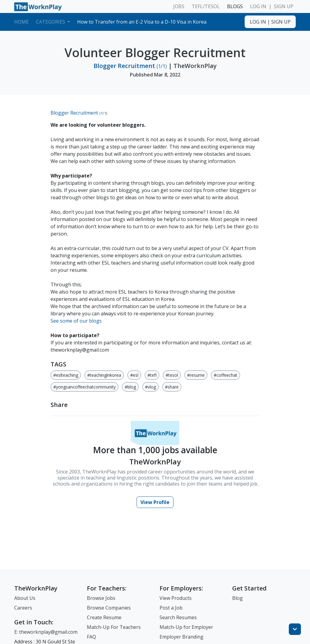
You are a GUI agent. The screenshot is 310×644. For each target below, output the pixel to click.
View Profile (155, 502)
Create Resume (104, 617)
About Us (25, 598)
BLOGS (235, 6)
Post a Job (171, 608)
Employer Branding (181, 637)
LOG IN (258, 6)
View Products (176, 598)
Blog (237, 598)
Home (21, 22)
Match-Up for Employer (186, 627)
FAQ (91, 637)
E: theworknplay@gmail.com (46, 632)
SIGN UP (284, 6)
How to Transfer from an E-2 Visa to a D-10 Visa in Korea (142, 22)
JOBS (179, 6)
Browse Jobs (101, 598)
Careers (23, 608)
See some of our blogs (76, 321)
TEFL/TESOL (206, 6)
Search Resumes (178, 617)
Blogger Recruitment (130, 66)
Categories (51, 22)
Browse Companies (109, 608)
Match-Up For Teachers (114, 627)
